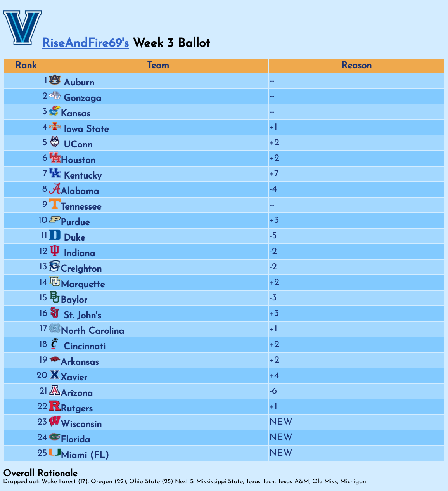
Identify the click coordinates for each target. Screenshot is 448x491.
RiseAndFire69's (85, 44)
